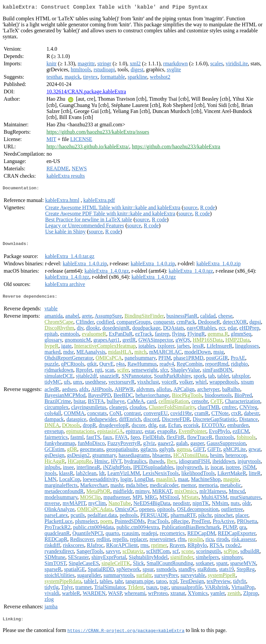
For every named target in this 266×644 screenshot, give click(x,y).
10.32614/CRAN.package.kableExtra (86, 93)
